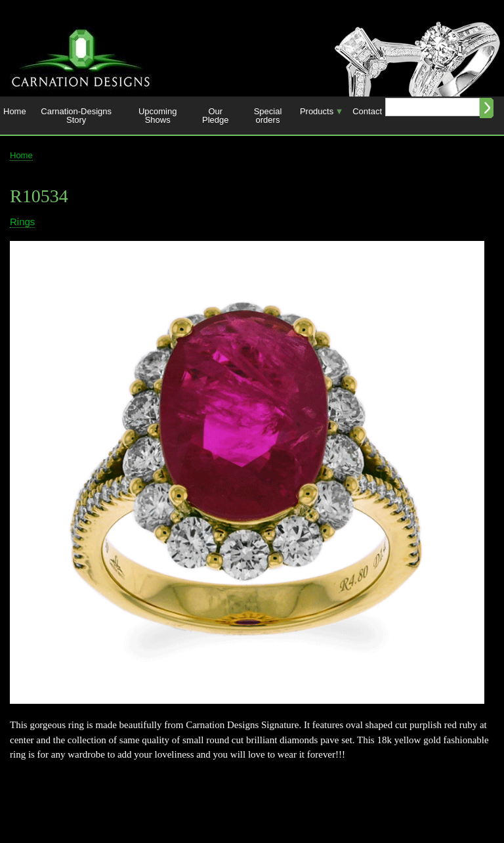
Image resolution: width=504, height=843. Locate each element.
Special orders (268, 116)
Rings (22, 222)
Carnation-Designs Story (76, 116)
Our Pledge (215, 116)
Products (320, 115)
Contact (367, 111)
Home (15, 111)
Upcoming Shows (158, 116)
